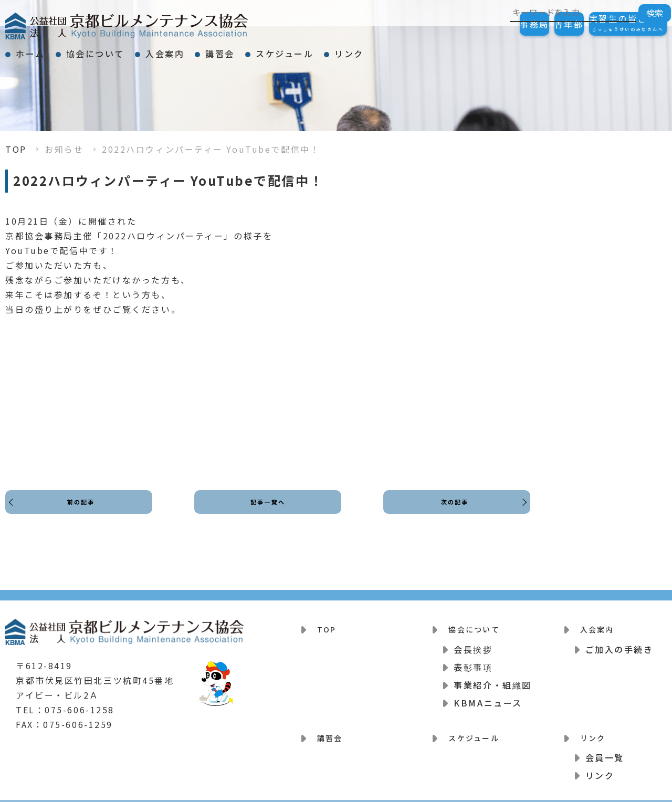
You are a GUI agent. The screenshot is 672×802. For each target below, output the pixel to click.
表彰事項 (473, 660)
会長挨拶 (473, 642)
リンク (453, 49)
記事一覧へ (268, 511)
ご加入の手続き (619, 642)
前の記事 (84, 511)
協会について (124, 49)
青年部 (538, 24)
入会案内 (212, 49)
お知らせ (64, 149)
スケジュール (370, 49)
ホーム (40, 49)
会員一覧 (605, 744)
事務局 (482, 24)
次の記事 (451, 511)
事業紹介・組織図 (492, 678)
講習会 (286, 49)
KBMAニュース (488, 696)
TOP (16, 149)
